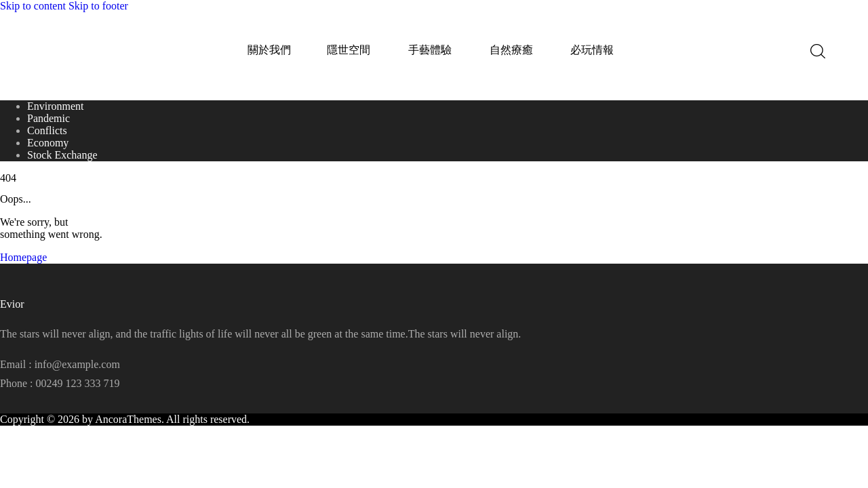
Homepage (23, 257)
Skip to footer (98, 6)
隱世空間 (349, 50)
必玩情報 (592, 50)
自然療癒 (511, 50)
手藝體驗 (430, 50)
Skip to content (33, 6)
